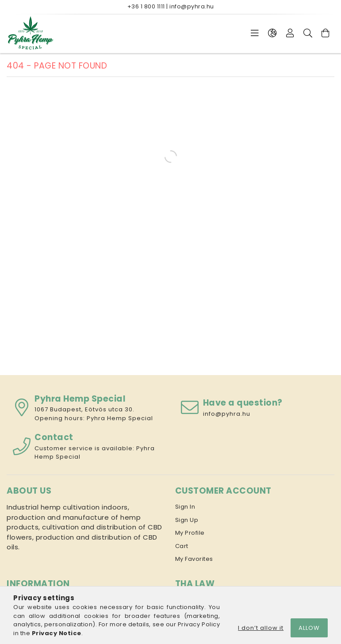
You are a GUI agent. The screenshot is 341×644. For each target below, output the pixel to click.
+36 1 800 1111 (146, 6)
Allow (309, 628)
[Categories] (255, 33)
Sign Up (187, 520)
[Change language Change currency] (272, 33)
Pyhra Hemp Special (120, 418)
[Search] (308, 33)
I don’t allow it (261, 628)
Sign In (185, 507)
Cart (182, 546)
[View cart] (326, 33)
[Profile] (290, 33)
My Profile (190, 533)
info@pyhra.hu (192, 6)
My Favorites (194, 559)
